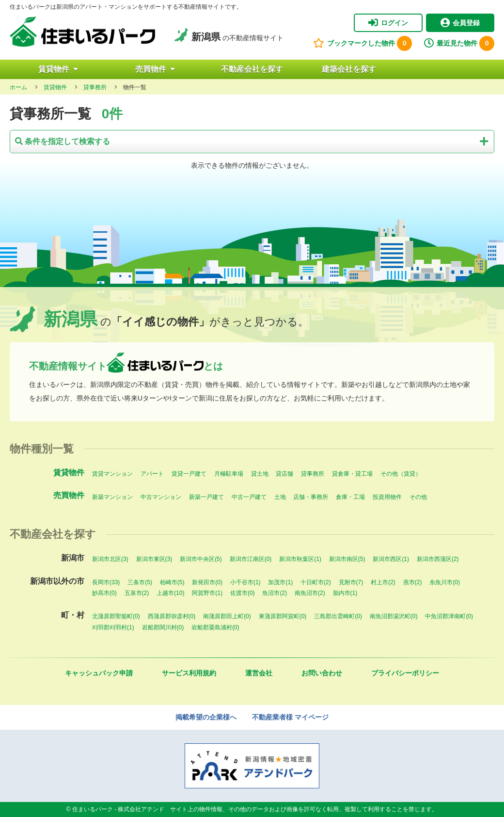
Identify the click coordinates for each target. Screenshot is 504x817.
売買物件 (155, 69)
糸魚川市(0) (445, 582)
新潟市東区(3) (154, 559)
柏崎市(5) (172, 582)
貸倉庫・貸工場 (352, 474)
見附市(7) (351, 582)
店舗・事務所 (311, 497)
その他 (418, 497)
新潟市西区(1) (391, 559)
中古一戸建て (249, 497)
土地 (280, 497)
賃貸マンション (112, 474)
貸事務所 (313, 474)
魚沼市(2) (275, 593)
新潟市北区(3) (110, 559)
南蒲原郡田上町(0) (227, 616)
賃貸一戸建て (189, 474)
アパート (152, 474)
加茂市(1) (280, 582)
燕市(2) (413, 582)
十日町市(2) (316, 582)
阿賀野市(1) (207, 593)
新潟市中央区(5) (201, 559)
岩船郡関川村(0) (163, 627)
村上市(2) (383, 582)
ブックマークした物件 (362, 43)
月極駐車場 (229, 474)
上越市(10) (170, 593)
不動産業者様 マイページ (290, 717)
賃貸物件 (58, 69)
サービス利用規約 (189, 673)
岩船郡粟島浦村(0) (215, 627)
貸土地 (260, 474)
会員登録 (460, 23)
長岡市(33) (106, 582)
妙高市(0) (104, 593)
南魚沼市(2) (310, 593)
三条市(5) (140, 582)
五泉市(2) (137, 593)
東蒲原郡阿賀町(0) (283, 616)
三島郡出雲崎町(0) (338, 616)
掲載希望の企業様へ (206, 717)
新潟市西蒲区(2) (438, 559)
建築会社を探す (349, 69)
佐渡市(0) (243, 593)
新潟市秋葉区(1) (300, 559)
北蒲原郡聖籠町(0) (116, 616)
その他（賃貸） (401, 474)
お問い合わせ (322, 673)
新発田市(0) (207, 582)
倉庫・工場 (350, 497)
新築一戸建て (206, 497)
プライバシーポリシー (405, 673)
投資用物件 (387, 497)
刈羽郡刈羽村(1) (113, 627)
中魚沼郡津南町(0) (449, 616)
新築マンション (112, 497)
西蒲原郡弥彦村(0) (172, 616)
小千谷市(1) (245, 582)
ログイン (388, 23)
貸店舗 (284, 474)
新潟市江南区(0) (251, 559)
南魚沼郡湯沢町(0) (394, 616)
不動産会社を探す (252, 69)
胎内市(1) (345, 593)
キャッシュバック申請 (99, 673)
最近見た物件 (459, 43)
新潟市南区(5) (347, 559)
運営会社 (259, 673)
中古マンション (161, 497)
